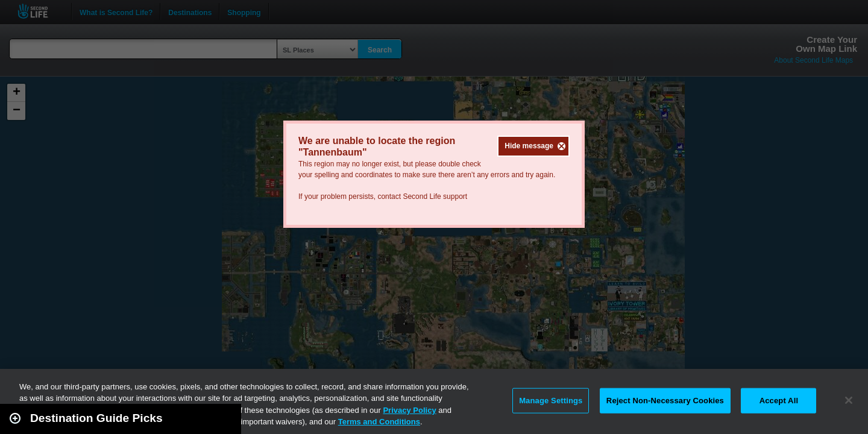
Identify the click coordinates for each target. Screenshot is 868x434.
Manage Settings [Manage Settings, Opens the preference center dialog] (551, 401)
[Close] (849, 400)
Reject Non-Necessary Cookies (665, 401)
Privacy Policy (409, 410)
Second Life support (435, 197)
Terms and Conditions (379, 422)
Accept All (779, 401)
